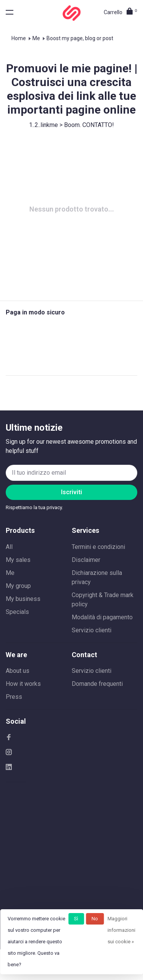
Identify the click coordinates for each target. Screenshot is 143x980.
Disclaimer (86, 560)
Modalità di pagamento (102, 617)
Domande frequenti (97, 684)
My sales (18, 560)
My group (18, 586)
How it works (23, 684)
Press (14, 697)
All (9, 547)
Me (36, 38)
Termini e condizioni (98, 547)
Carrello (121, 12)
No (95, 919)
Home (19, 38)
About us (18, 671)
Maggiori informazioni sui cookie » (121, 930)
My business (23, 599)
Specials (17, 612)
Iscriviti (71, 492)
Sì (76, 919)
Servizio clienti (92, 630)
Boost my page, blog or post (80, 38)
